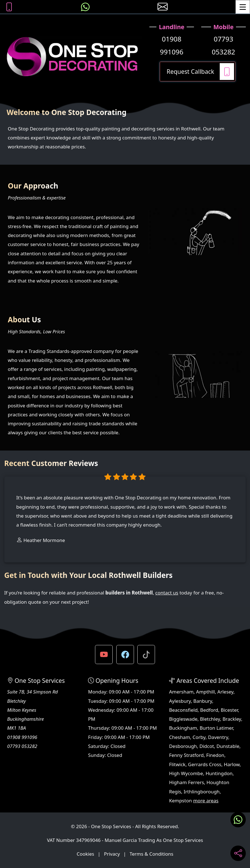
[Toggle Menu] (243, 7)
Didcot (207, 746)
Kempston (180, 801)
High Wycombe (186, 773)
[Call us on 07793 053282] (9, 7)
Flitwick (177, 764)
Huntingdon (219, 773)
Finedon (215, 755)
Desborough (183, 746)
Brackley (232, 719)
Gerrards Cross (205, 764)
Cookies (86, 854)
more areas (206, 801)
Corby (199, 737)
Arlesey (225, 692)
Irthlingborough (202, 792)
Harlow (232, 764)
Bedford (209, 710)
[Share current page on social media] (238, 853)
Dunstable (228, 746)
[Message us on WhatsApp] (85, 7)
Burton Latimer (216, 728)
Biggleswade (183, 719)
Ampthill (206, 692)
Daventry (218, 737)
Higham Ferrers (187, 782)
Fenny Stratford (186, 755)
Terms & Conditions (151, 854)
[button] (104, 655)
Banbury (203, 701)
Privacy (112, 854)
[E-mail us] (163, 7)
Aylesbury (180, 701)
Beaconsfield (183, 710)
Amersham (181, 692)
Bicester (229, 710)
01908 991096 (172, 45)
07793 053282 (224, 45)
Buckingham (183, 728)
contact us (167, 593)
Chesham (180, 737)
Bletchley (210, 719)
